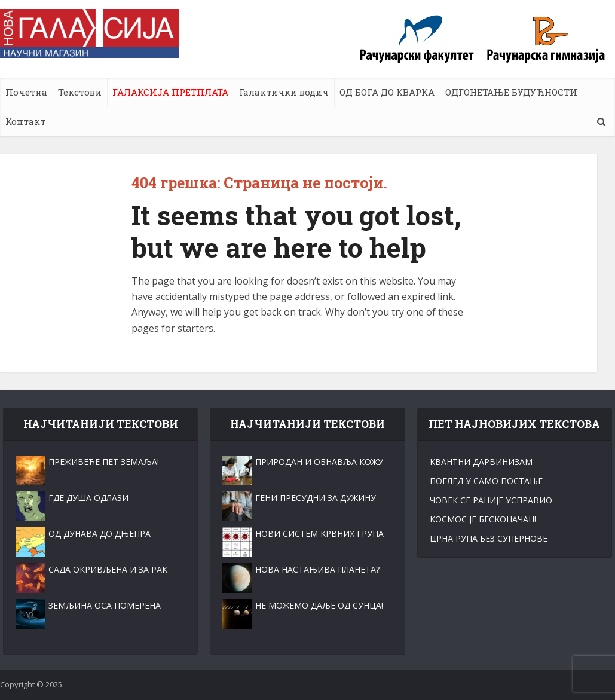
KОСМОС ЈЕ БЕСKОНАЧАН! (483, 519)
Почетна (26, 92)
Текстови (80, 92)
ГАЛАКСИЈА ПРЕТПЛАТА (170, 92)
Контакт (25, 121)
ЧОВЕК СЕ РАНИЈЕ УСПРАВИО (491, 500)
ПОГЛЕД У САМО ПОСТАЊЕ (486, 481)
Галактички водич (284, 92)
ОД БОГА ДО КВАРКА (387, 92)
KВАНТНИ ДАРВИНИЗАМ (481, 462)
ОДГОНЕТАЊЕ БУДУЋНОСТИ (511, 92)
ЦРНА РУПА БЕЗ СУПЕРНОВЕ (489, 538)
